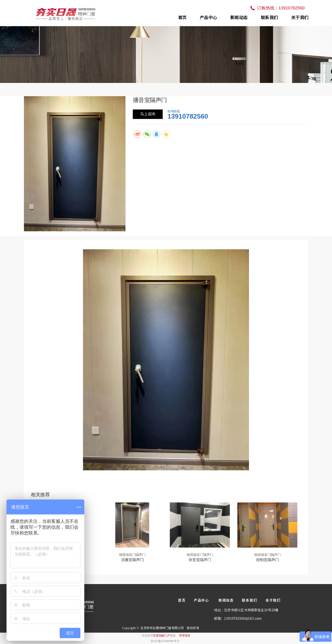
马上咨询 (148, 114)
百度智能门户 (162, 635)
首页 (182, 17)
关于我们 (300, 17)
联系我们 (269, 17)
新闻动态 (239, 17)
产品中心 (208, 17)
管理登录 (185, 635)
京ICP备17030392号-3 (165, 641)
